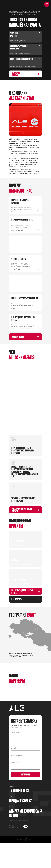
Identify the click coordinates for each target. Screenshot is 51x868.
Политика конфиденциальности (19, 845)
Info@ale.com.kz (21, 825)
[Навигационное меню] (47, 4)
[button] (25, 74)
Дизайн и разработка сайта (15, 851)
